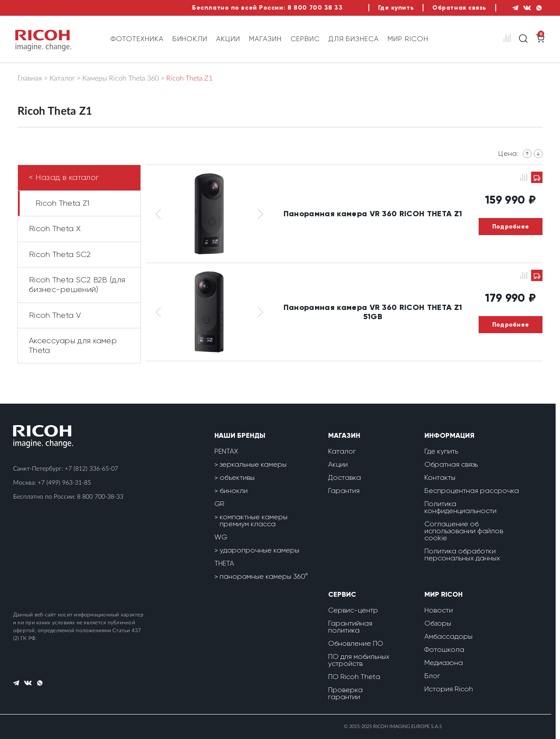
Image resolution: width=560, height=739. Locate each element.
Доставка (345, 477)
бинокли (234, 491)
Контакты (440, 477)
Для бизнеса (354, 39)
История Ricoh (449, 689)
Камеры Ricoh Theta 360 (121, 78)
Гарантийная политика (350, 627)
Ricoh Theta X (55, 229)
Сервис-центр (353, 610)
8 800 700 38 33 (315, 8)
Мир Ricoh (408, 39)
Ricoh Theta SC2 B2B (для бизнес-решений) (77, 285)
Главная (30, 78)
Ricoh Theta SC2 (60, 254)
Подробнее (511, 227)
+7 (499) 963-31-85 (64, 483)
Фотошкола (444, 649)
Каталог (62, 78)
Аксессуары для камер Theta (73, 345)
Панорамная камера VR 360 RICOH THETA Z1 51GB (373, 312)
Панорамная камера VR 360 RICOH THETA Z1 (373, 214)
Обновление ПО (356, 643)
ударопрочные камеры (259, 550)
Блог (432, 676)
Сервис (305, 39)
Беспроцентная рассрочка (472, 491)
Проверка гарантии (345, 693)
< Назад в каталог (64, 177)
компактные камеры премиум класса (254, 520)
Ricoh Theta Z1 (63, 203)
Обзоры (438, 623)
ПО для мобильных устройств (359, 660)
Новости (439, 610)
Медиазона (444, 663)
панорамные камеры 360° (264, 576)
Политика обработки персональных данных (462, 554)
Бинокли (190, 39)
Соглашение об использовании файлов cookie (464, 531)
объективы (237, 477)
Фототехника (137, 39)
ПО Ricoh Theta (354, 677)
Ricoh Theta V (55, 315)
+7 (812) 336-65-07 (91, 469)
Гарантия (344, 491)
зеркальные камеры (253, 464)
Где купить (396, 8)
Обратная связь (459, 8)
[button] (158, 214)
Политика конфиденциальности (460, 507)
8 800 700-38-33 (100, 497)
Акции (228, 39)
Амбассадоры (448, 636)
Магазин (265, 39)
